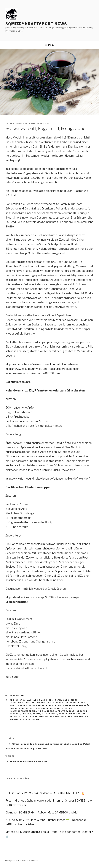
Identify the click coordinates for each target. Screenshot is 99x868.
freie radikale (38, 705)
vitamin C (16, 719)
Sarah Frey (44, 123)
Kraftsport (49, 714)
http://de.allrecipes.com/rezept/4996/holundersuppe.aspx (42, 597)
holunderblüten (61, 708)
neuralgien (17, 717)
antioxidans (18, 700)
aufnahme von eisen (40, 700)
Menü (50, 45)
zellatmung (31, 719)
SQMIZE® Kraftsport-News (36, 24)
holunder (42, 708)
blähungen (62, 700)
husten (27, 714)
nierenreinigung (37, 717)
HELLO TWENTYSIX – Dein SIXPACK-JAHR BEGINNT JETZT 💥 (45, 793)
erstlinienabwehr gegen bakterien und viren (55, 703)
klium (36, 714)
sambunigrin (58, 717)
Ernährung (17, 696)
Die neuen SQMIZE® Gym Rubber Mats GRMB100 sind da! (42, 812)
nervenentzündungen (73, 714)
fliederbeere (18, 705)
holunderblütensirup (24, 711)
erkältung (17, 703)
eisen (74, 700)
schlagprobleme (79, 717)
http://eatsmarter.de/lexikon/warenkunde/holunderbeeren (42, 364)
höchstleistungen (22, 708)
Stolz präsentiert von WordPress (21, 861)
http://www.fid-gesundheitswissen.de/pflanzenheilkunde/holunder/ (48, 479)
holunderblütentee (54, 711)
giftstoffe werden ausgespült (70, 705)
